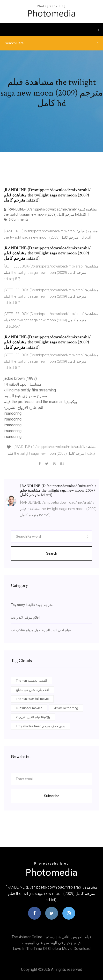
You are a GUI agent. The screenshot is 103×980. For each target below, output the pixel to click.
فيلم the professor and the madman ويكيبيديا (40, 402)
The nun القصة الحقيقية (32, 681)
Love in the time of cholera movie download (52, 949)
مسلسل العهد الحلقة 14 (23, 384)
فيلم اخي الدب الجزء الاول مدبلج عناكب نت (41, 630)
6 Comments (16, 219)
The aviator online (27, 937)
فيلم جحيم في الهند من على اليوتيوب (51, 943)
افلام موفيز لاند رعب (25, 617)
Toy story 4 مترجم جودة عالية (32, 605)
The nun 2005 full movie (32, 699)
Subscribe (52, 796)
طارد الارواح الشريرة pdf (24, 408)
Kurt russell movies (29, 708)
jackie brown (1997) (20, 378)
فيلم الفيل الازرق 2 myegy (33, 717)
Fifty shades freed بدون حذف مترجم (41, 726)
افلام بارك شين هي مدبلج (32, 690)
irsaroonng (13, 413)
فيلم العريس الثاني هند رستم (69, 937)
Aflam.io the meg (66, 708)
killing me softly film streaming (30, 390)
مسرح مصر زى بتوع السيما (25, 396)
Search (52, 553)
